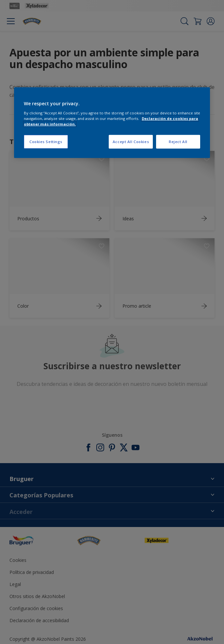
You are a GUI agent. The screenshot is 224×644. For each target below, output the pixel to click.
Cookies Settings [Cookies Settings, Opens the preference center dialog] (46, 142)
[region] (112, 123)
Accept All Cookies (131, 142)
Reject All (178, 142)
